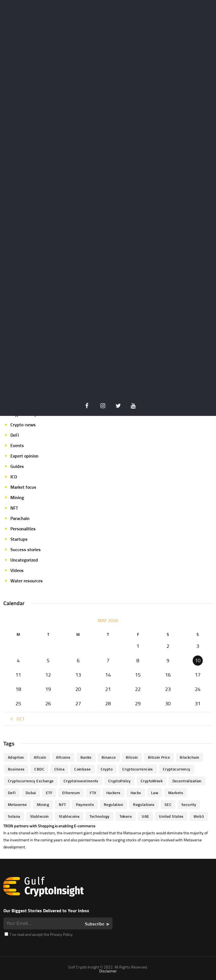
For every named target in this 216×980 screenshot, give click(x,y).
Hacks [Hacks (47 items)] (136, 793)
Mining (17, 497)
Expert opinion (24, 456)
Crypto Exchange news (32, 393)
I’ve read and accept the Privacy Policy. (39, 934)
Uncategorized (24, 560)
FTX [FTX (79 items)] (93, 793)
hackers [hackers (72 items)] (113, 793)
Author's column (26, 383)
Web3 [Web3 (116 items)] (199, 816)
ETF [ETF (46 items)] (49, 793)
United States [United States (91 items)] (171, 816)
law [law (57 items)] (155, 793)
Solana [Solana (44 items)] (14, 816)
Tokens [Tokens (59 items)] (126, 816)
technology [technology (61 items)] (99, 816)
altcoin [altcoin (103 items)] (40, 757)
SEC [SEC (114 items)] (168, 804)
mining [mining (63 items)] (43, 804)
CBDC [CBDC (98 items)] (39, 769)
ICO (14, 477)
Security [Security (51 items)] (189, 804)
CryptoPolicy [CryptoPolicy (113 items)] (120, 781)
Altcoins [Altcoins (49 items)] (63, 757)
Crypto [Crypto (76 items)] (107, 769)
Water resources (27, 581)
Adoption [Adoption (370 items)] (16, 757)
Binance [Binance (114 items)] (109, 757)
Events (17, 445)
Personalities (23, 529)
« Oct (17, 719)
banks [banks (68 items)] (86, 757)
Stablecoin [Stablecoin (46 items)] (40, 816)
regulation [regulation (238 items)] (113, 804)
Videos (17, 570)
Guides (17, 466)
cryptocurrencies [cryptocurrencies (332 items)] (138, 769)
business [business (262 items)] (16, 769)
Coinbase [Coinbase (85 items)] (82, 769)
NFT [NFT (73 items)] (62, 804)
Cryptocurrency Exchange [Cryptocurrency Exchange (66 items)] (31, 781)
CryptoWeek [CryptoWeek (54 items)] (152, 781)
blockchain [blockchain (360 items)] (189, 757)
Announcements (26, 373)
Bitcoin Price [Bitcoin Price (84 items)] (159, 757)
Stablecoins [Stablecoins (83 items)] (69, 816)
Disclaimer (108, 971)
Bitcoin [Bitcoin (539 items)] (132, 757)
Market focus (23, 487)
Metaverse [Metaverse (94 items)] (17, 804)
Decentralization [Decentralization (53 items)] (187, 781)
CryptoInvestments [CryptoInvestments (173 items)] (81, 781)
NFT (14, 508)
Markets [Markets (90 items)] (176, 793)
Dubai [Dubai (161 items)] (31, 793)
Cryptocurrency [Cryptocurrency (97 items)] (177, 769)
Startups (19, 539)
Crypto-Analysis (26, 414)
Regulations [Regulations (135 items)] (144, 804)
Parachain (20, 518)
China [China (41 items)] (59, 769)
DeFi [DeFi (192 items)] (12, 793)
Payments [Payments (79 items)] (85, 804)
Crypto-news (23, 425)
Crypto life (21, 404)
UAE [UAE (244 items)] (145, 816)
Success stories (26, 549)
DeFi (15, 435)
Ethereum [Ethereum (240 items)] (71, 793)
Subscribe (95, 924)
